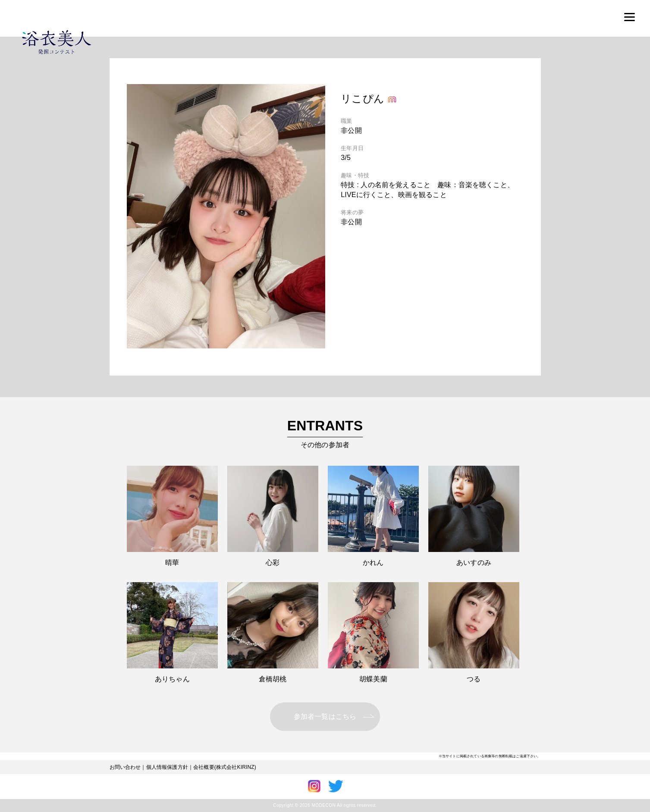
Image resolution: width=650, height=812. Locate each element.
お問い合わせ (125, 767)
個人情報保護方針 (167, 767)
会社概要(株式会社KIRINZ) (225, 767)
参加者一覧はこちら (325, 716)
